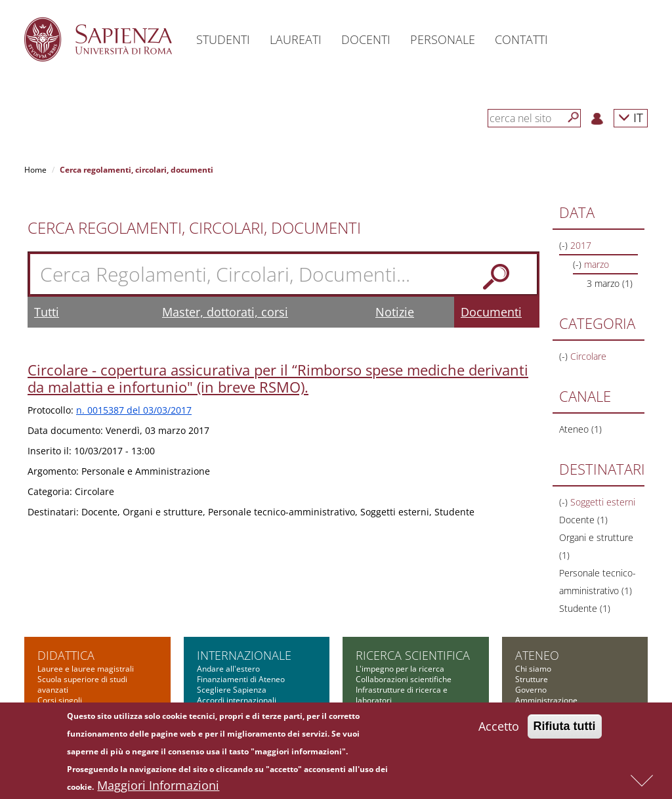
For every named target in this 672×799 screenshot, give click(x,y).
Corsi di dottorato (69, 627)
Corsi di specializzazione (82, 637)
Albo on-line (537, 690)
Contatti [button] (521, 39)
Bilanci (527, 658)
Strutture (532, 595)
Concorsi (531, 637)
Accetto (499, 731)
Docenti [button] (366, 39)
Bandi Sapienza (384, 679)
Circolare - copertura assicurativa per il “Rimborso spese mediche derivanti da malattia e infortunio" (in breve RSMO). (278, 294)
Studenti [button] (223, 39)
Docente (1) (583, 436)
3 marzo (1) (610, 199)
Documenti (491, 228)
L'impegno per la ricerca (400, 585)
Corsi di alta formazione (81, 679)
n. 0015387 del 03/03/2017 (134, 326)
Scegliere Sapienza (232, 606)
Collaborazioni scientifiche (404, 595)
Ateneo (537, 571)
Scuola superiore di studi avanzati (82, 600)
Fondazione (536, 669)
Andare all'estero (228, 585)
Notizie (395, 228)
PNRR (366, 627)
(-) (565, 272)
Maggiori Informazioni (158, 790)
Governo (531, 606)
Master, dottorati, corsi (225, 228)
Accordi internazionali (237, 616)
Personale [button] (443, 39)
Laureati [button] (296, 39)
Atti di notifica (540, 679)
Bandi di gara (539, 627)
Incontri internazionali (237, 627)
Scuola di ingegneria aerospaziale (74, 653)
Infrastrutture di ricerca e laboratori (402, 611)
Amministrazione (546, 616)
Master (51, 669)
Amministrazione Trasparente (570, 648)
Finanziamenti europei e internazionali (400, 642)
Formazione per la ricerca (403, 700)
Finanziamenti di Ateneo (241, 595)
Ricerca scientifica (413, 571)
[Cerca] (574, 118)
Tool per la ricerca (389, 690)
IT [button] (631, 117)
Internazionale (244, 571)
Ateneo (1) (580, 345)
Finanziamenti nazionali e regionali (402, 663)
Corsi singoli (60, 616)
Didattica (66, 571)
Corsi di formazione (73, 690)
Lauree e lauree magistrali (86, 585)
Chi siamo (533, 585)
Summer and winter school (86, 700)
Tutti (47, 228)
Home (35, 170)
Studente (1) (585, 524)
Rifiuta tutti (565, 731)
